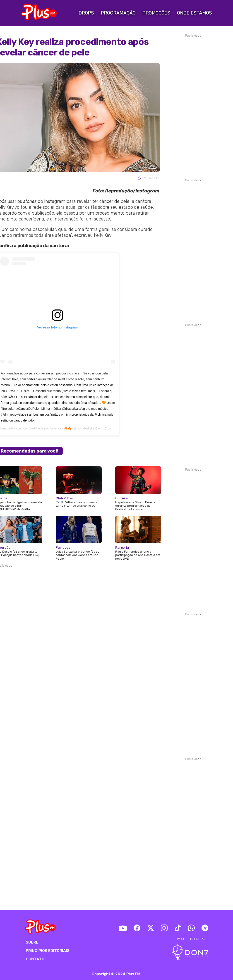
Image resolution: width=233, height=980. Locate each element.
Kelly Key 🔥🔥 (61, 428)
